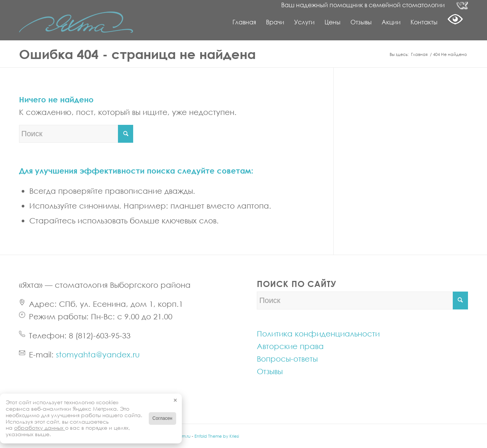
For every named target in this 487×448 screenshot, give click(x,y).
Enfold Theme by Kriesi (217, 436)
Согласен (162, 418)
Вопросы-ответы (287, 359)
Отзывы (270, 371)
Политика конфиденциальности (318, 333)
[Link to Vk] (462, 6)
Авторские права (290, 346)
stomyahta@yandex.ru (98, 354)
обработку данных (40, 428)
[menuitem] (244, 22)
